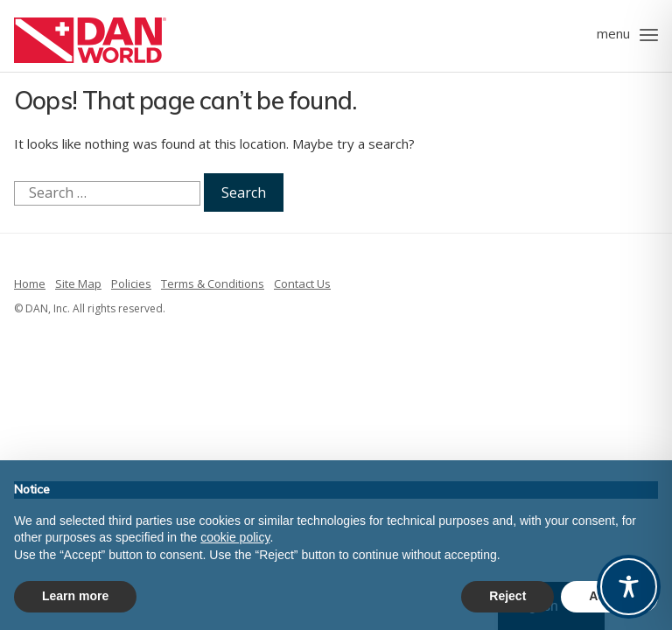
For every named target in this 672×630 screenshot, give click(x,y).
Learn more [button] (75, 596)
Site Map (78, 283)
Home (30, 283)
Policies (131, 283)
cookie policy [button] (235, 537)
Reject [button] (507, 596)
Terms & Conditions (213, 283)
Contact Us (302, 283)
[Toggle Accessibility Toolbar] (629, 587)
